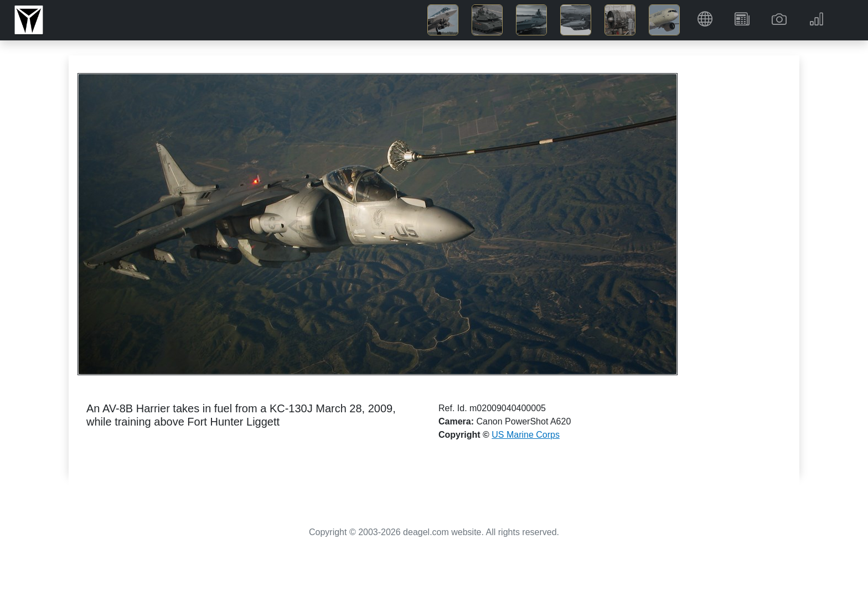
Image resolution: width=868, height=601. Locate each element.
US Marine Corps (526, 435)
